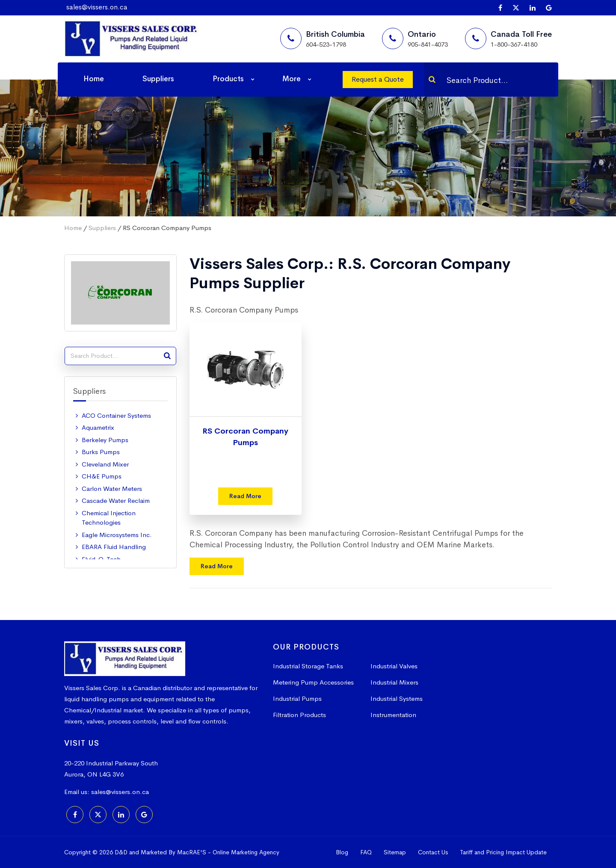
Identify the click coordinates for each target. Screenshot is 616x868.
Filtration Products (299, 715)
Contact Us (433, 852)
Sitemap (395, 852)
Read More (245, 496)
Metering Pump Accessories (313, 682)
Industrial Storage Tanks (308, 666)
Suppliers (158, 79)
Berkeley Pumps (105, 440)
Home (94, 79)
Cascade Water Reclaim (116, 500)
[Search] (432, 80)
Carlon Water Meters (112, 489)
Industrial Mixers (394, 682)
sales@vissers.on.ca (97, 7)
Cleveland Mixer (105, 464)
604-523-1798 (326, 44)
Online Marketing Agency (246, 852)
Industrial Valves (394, 666)
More (292, 79)
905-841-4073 (428, 44)
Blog (342, 852)
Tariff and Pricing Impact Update (503, 852)
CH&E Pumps (102, 476)
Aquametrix (98, 427)
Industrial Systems (397, 698)
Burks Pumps (101, 452)
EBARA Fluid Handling (114, 547)
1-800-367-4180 (514, 44)
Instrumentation (393, 715)
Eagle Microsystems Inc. (117, 535)
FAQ (366, 852)
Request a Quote (378, 79)
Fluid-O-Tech (101, 559)
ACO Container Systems (116, 415)
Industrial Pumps (297, 698)
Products (228, 79)
